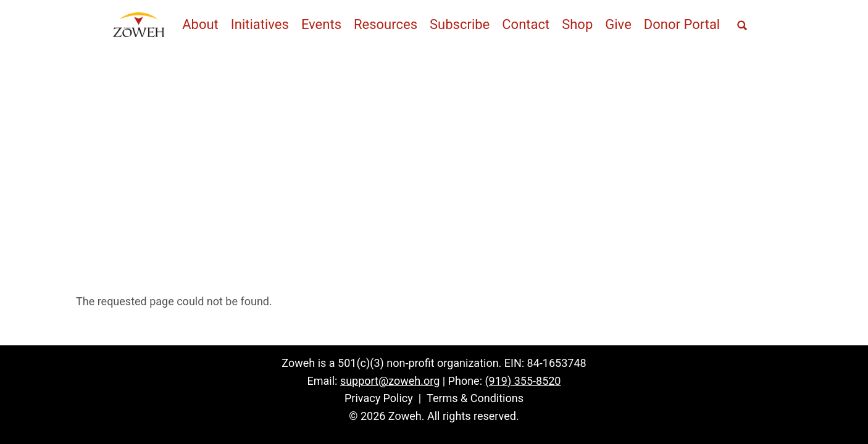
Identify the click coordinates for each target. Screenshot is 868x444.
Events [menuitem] (321, 24)
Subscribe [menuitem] (460, 24)
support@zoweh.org (390, 381)
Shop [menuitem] (577, 24)
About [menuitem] (200, 24)
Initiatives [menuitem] (260, 24)
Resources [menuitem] (386, 24)
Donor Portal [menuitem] (682, 24)
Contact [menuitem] (526, 24)
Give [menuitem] (618, 24)
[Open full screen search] (742, 26)
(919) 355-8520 (523, 381)
